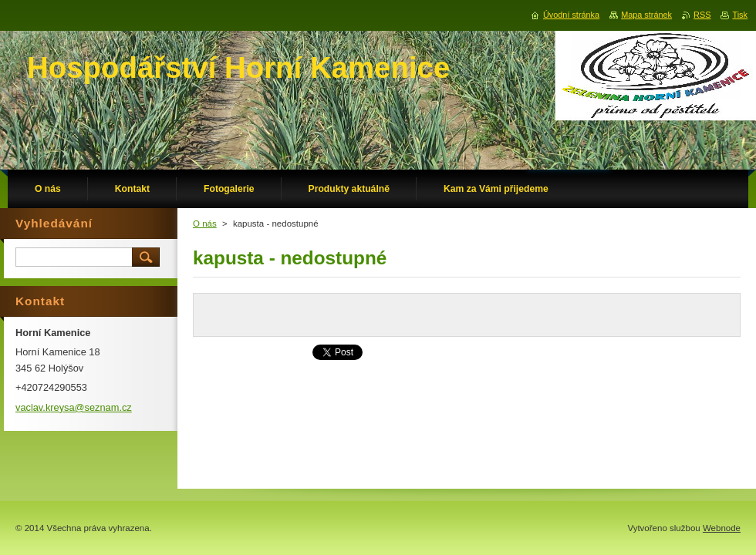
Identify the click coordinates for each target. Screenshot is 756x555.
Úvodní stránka (571, 15)
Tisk (740, 15)
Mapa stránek (646, 15)
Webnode (722, 528)
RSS (702, 15)
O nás (205, 224)
